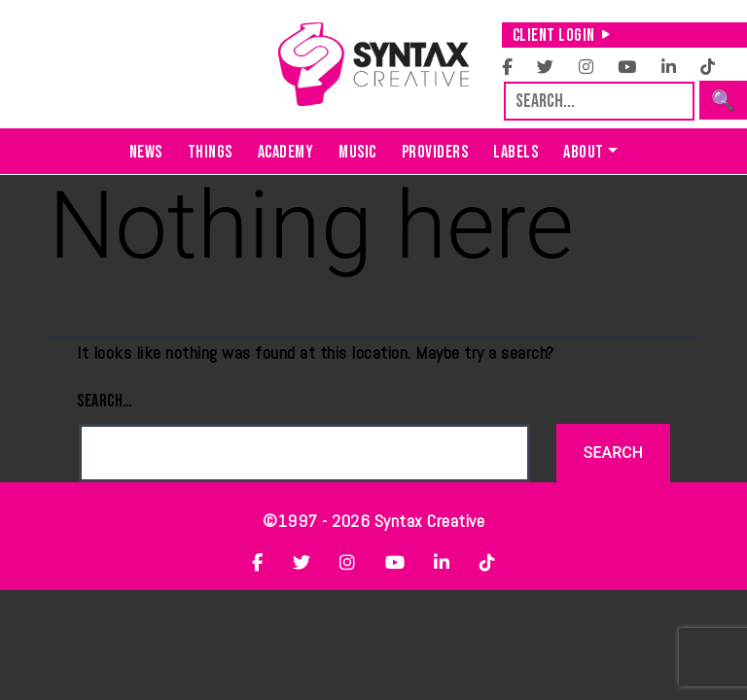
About (584, 152)
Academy (286, 152)
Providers (435, 152)
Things (210, 152)
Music (357, 152)
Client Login (562, 35)
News (146, 152)
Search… (105, 401)
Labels (516, 152)
